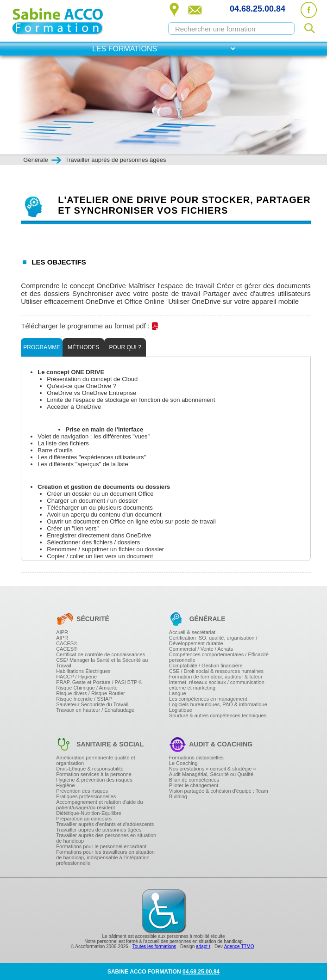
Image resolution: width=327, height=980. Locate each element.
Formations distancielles (196, 758)
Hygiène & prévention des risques (94, 780)
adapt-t (203, 946)
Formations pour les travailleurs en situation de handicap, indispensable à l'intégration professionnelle (105, 857)
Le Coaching (183, 763)
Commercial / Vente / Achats (201, 649)
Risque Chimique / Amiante (87, 688)
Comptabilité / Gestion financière (206, 666)
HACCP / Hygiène (76, 677)
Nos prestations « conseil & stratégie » (213, 769)
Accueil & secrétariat (192, 632)
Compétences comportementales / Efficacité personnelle (219, 657)
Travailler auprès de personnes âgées (99, 830)
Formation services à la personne (94, 774)
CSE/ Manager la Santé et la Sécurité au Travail (102, 663)
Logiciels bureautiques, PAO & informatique (218, 704)
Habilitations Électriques (83, 671)
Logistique (181, 710)
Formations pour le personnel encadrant (101, 846)
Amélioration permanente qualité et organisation (96, 760)
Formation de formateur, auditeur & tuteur (216, 677)
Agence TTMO (239, 946)
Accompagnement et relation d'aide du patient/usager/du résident (99, 805)
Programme (42, 347)
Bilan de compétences (194, 780)
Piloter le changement (194, 785)
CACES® (67, 643)
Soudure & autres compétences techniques (218, 715)
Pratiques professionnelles (86, 796)
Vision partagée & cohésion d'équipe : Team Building (219, 794)
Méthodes (83, 347)
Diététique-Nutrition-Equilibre (89, 813)
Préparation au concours (84, 819)
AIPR (62, 632)
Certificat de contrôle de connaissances (101, 654)
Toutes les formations (154, 946)
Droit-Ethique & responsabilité (90, 769)
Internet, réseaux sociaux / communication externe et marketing (217, 685)
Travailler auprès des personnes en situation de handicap (106, 838)
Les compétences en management (208, 699)
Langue (178, 693)
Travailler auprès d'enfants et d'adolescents (105, 824)
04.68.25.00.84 (258, 9)
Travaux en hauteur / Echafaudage (95, 710)
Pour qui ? (125, 347)
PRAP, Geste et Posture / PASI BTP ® (99, 682)
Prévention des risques (82, 791)
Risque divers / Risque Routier (91, 693)
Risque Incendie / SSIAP (84, 699)
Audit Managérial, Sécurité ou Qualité (211, 774)
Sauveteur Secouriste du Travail (92, 704)
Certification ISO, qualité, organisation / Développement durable (213, 641)
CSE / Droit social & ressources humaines (216, 671)
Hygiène (65, 785)
